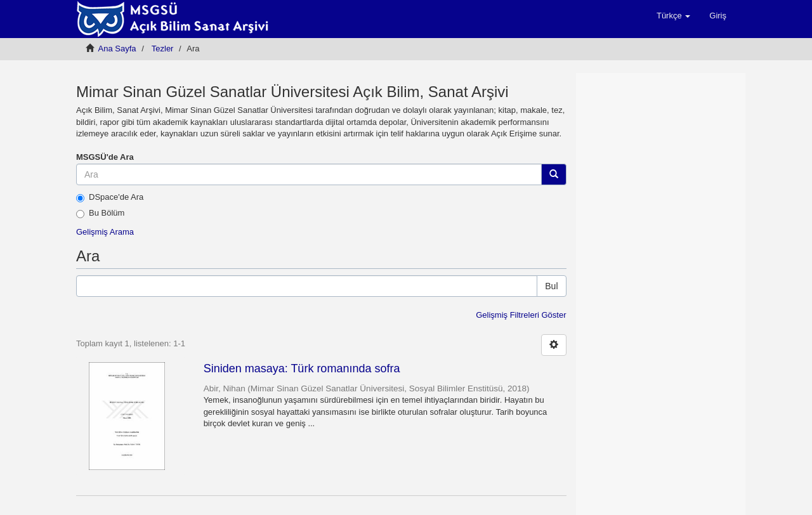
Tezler (163, 49)
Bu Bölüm (100, 213)
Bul (551, 286)
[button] (673, 16)
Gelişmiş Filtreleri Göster (521, 315)
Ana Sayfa (117, 49)
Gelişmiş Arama (105, 232)
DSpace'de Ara (110, 197)
